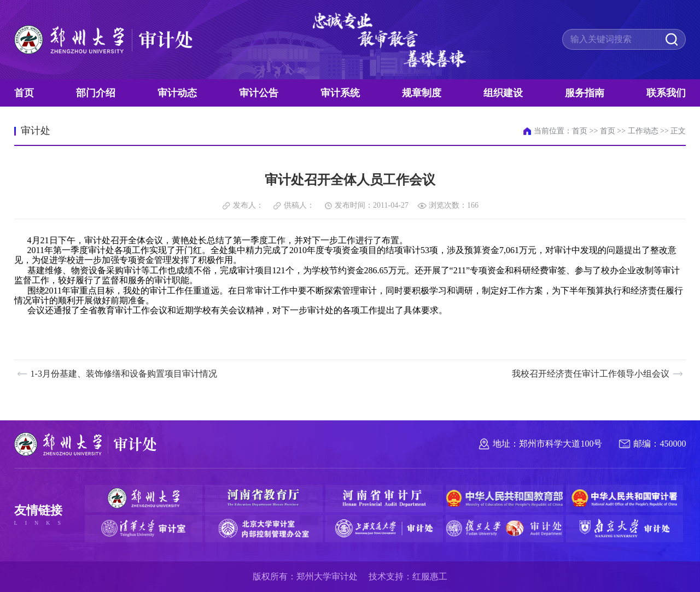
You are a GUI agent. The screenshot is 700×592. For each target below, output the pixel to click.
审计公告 (259, 93)
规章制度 (422, 93)
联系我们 (666, 93)
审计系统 (340, 93)
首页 (24, 93)
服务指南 (585, 93)
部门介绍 (96, 93)
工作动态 (643, 131)
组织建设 (503, 93)
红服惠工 (430, 576)
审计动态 (177, 93)
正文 (678, 131)
